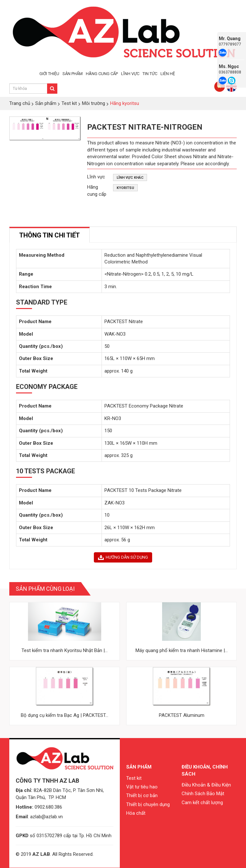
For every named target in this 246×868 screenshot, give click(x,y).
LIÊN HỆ (168, 74)
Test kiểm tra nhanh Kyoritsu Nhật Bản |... (65, 650)
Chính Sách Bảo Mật (203, 794)
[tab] (49, 235)
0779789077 (230, 44)
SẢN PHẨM (73, 74)
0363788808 (230, 72)
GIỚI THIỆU (49, 74)
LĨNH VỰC (130, 74)
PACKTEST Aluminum (182, 715)
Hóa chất (136, 813)
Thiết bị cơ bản (142, 795)
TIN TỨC (150, 74)
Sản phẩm (139, 767)
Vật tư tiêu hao (142, 787)
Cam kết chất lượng (202, 803)
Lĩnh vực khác (130, 178)
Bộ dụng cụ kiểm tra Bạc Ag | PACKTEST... (65, 715)
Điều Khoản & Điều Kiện (206, 785)
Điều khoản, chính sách (205, 770)
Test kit (134, 778)
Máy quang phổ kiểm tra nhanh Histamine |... (182, 650)
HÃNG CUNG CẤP (102, 74)
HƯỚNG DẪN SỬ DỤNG (123, 557)
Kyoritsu (125, 188)
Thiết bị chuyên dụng (148, 804)
